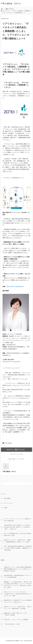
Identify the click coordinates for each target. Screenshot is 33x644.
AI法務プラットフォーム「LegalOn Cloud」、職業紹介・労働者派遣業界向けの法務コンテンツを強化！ (17, 541)
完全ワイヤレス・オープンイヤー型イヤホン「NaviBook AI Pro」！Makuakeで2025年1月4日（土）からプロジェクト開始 (18, 594)
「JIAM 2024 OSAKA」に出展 (12, 624)
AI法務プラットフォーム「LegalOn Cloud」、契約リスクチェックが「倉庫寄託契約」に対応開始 (18, 608)
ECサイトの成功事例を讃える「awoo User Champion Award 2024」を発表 (18, 534)
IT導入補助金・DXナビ (11, 4)
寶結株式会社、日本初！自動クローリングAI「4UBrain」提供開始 (15, 614)
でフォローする (16, 454)
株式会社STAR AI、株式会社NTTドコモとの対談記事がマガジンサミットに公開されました (18, 601)
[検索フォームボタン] (31, 484)
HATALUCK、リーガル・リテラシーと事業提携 (16, 620)
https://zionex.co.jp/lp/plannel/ (15, 286)
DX (5, 494)
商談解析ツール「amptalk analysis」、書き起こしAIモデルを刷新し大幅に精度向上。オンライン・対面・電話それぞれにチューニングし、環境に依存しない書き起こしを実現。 (18, 585)
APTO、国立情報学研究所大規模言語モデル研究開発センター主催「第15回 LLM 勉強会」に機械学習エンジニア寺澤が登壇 (18, 548)
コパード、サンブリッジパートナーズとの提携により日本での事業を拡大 (18, 520)
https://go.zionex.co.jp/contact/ (11, 362)
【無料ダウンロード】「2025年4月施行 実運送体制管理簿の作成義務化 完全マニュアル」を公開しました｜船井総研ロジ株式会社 (18, 569)
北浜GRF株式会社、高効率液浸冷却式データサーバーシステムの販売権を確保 (18, 576)
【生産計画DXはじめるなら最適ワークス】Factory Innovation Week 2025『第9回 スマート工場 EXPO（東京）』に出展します (17, 527)
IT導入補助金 (8, 443)
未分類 (5, 508)
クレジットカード (8, 503)
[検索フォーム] (15, 484)
